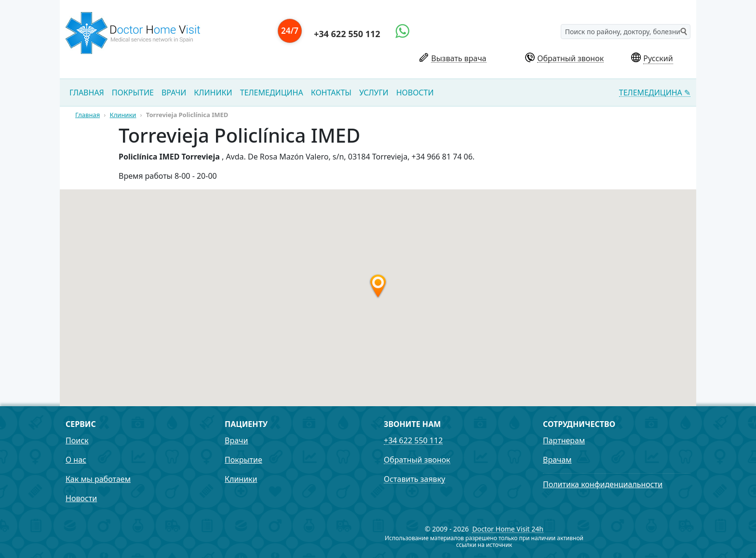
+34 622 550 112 (347, 34)
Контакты (331, 93)
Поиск (77, 440)
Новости (415, 93)
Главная (87, 93)
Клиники (213, 93)
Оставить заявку (414, 479)
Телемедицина (272, 93)
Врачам (557, 460)
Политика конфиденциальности (603, 484)
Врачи (174, 93)
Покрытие (133, 93)
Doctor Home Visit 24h (508, 529)
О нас (76, 460)
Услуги (374, 93)
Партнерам (564, 440)
